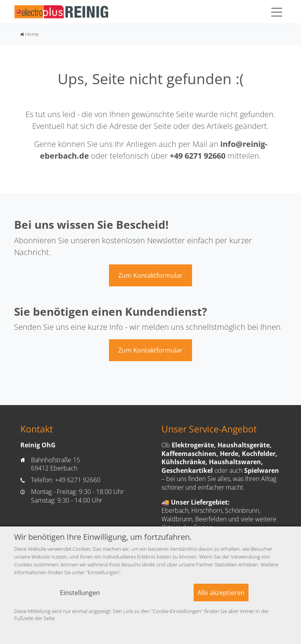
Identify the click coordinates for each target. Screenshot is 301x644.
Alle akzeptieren (221, 593)
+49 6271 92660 (198, 156)
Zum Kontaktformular (150, 275)
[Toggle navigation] (277, 12)
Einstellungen (80, 593)
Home (30, 34)
